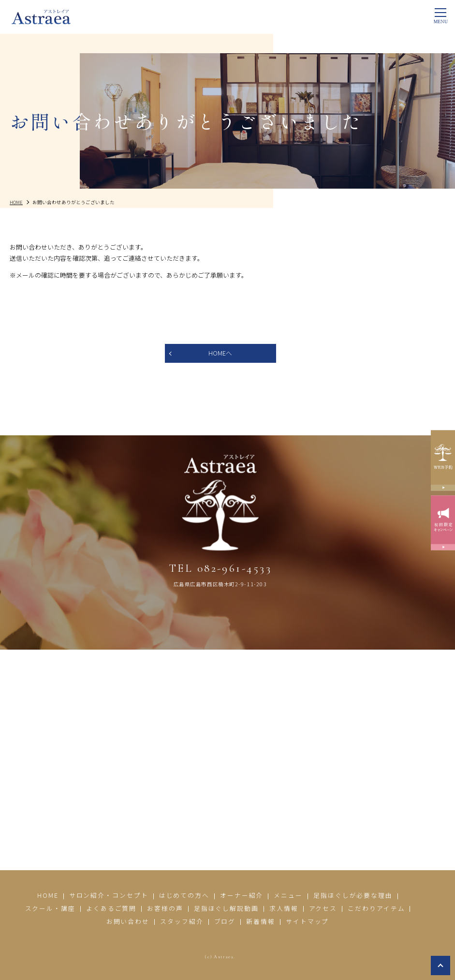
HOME (48, 896)
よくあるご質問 (111, 909)
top (440, 965)
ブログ (225, 921)
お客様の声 (165, 909)
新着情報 (261, 921)
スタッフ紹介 (182, 921)
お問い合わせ (128, 921)
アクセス (323, 909)
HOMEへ (220, 353)
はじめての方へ (184, 896)
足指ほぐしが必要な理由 (353, 896)
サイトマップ (308, 921)
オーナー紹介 (242, 896)
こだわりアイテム (376, 909)
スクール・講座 (50, 909)
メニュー (288, 896)
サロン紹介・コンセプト (108, 896)
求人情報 (284, 909)
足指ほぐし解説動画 (226, 909)
